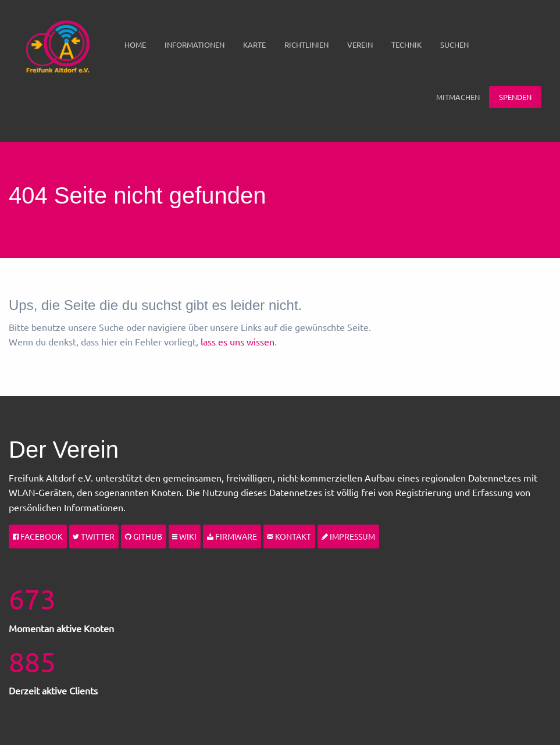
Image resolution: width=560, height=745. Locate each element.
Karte (254, 44)
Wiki (184, 536)
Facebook (38, 536)
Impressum (348, 536)
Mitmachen (458, 97)
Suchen (454, 44)
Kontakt (289, 536)
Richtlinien (306, 44)
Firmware (232, 536)
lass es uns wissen (238, 341)
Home (135, 44)
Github (144, 536)
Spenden (515, 97)
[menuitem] (135, 45)
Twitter (94, 536)
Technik (406, 44)
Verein (360, 44)
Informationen (195, 44)
